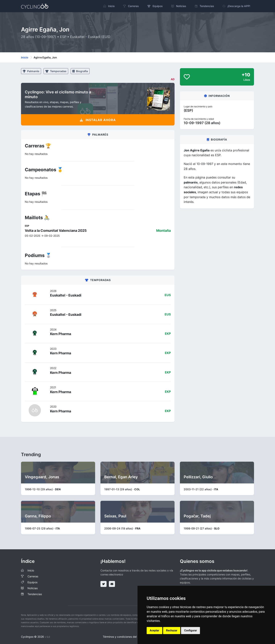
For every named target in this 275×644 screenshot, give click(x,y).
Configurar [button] (190, 630)
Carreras (33, 576)
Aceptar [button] (154, 630)
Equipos (32, 582)
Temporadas (56, 71)
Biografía (80, 71)
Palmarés (31, 71)
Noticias (33, 588)
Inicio (25, 57)
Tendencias (35, 594)
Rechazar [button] (172, 630)
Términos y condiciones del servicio (125, 637)
